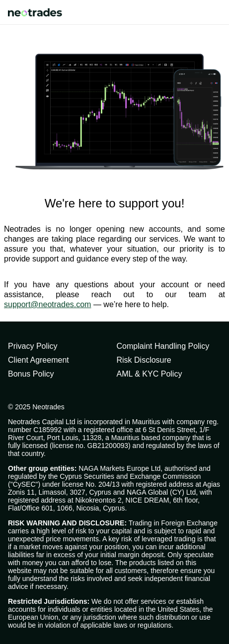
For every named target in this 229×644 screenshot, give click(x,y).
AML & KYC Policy (150, 374)
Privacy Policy (33, 346)
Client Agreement (38, 360)
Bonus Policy (31, 374)
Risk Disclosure (144, 360)
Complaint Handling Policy (163, 346)
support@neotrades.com (47, 304)
